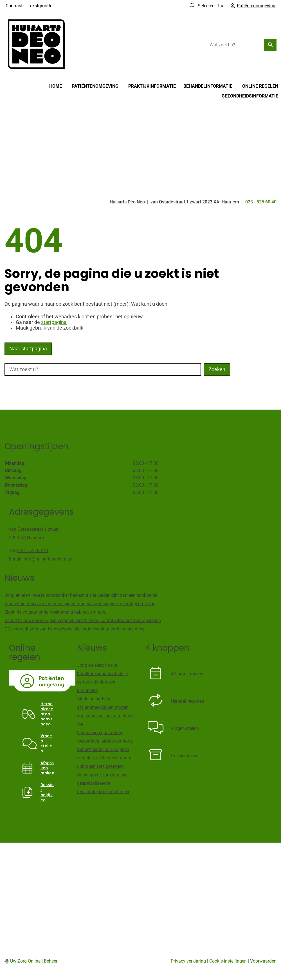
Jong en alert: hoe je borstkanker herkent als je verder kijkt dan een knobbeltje (81, 595)
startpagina (54, 322)
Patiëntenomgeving (95, 86)
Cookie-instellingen (228, 961)
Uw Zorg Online (25, 961)
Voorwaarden (263, 961)
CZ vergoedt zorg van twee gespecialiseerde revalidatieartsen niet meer (75, 629)
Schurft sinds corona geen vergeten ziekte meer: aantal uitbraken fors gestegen (83, 621)
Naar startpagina (28, 349)
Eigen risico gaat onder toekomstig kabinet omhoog (56, 612)
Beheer (51, 961)
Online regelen (260, 86)
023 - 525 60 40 (33, 551)
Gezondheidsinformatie (250, 96)
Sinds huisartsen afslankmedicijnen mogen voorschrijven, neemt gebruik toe (80, 604)
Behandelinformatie (208, 86)
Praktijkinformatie (152, 86)
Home (56, 86)
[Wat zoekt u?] (234, 45)
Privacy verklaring (188, 961)
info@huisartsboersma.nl (49, 559)
